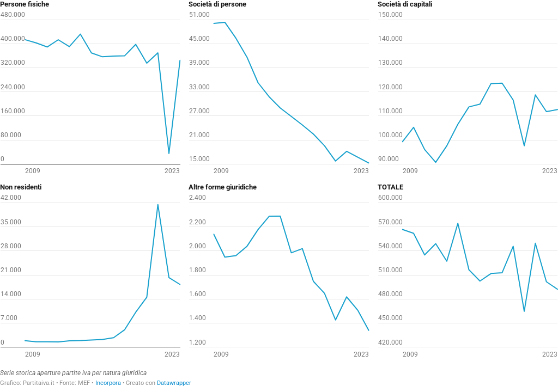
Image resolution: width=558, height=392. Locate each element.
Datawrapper (174, 383)
